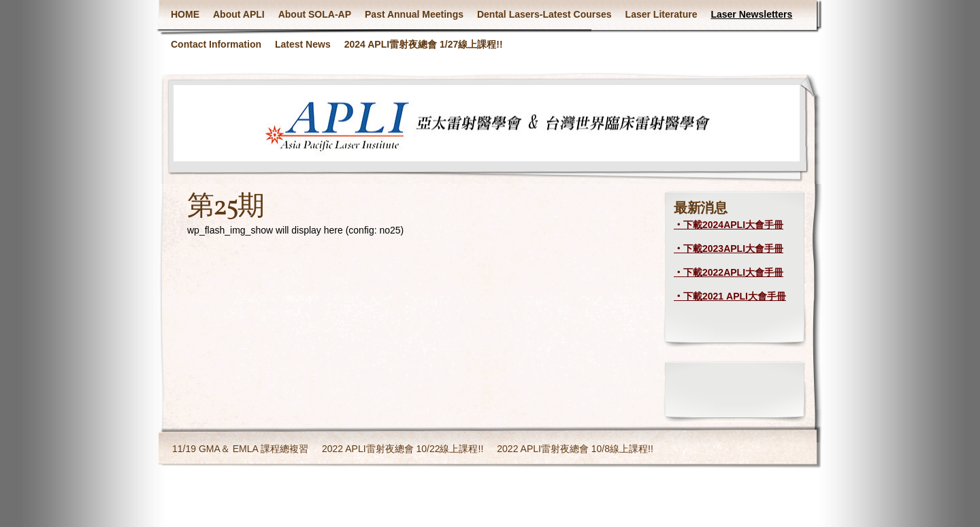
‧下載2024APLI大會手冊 (729, 225)
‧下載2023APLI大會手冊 (729, 249)
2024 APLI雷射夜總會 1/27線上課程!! (424, 44)
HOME (185, 14)
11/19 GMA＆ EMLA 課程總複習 (240, 449)
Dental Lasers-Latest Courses (544, 14)
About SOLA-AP (315, 14)
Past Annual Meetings (414, 14)
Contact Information (216, 44)
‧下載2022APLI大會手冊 (729, 272)
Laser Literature (661, 14)
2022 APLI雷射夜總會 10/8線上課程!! (575, 449)
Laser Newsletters (751, 14)
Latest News (303, 44)
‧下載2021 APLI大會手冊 (730, 296)
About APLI (239, 14)
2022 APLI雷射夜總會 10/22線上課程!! (403, 449)
